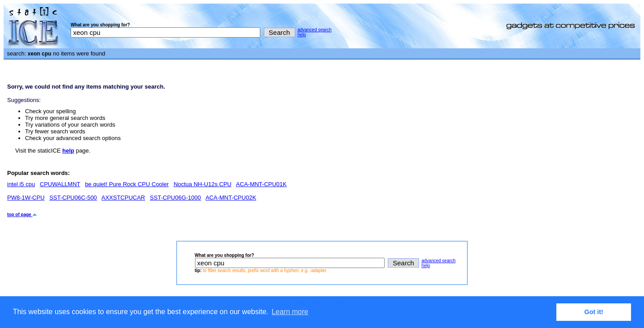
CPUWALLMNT (60, 184)
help (302, 35)
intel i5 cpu (21, 184)
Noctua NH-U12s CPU (202, 184)
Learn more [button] (290, 312)
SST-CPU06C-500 (73, 198)
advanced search (314, 30)
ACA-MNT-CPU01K (261, 184)
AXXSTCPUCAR (123, 198)
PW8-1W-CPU (26, 198)
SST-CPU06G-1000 (175, 198)
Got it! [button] (594, 312)
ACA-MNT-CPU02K (231, 198)
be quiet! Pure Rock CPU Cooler (127, 184)
